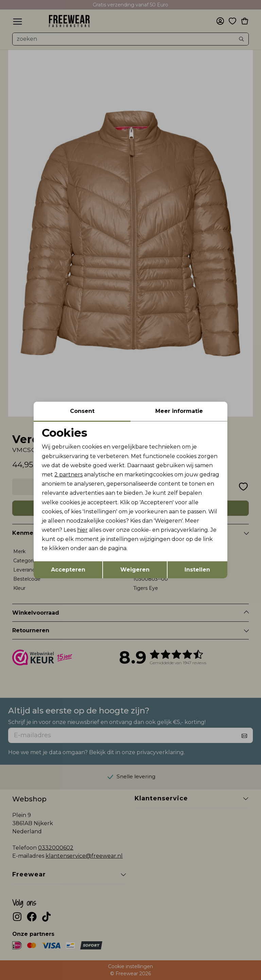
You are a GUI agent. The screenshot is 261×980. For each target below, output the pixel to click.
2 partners (68, 475)
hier (82, 530)
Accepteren (68, 570)
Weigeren (135, 570)
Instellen (197, 570)
